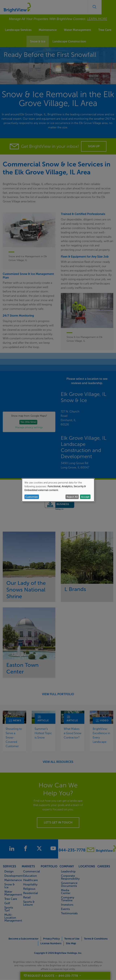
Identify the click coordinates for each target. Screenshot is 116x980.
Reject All (72, 497)
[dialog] (58, 490)
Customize (32, 497)
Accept (85, 497)
